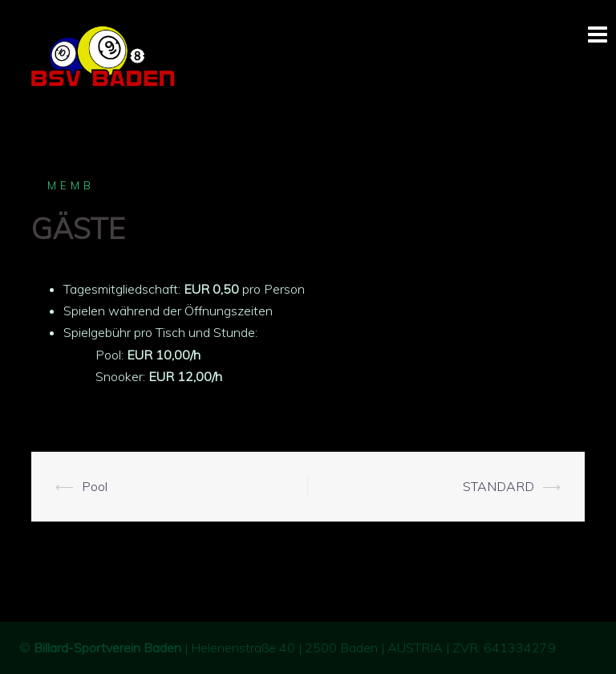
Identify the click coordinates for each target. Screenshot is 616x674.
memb (71, 185)
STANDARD (498, 486)
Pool (95, 486)
